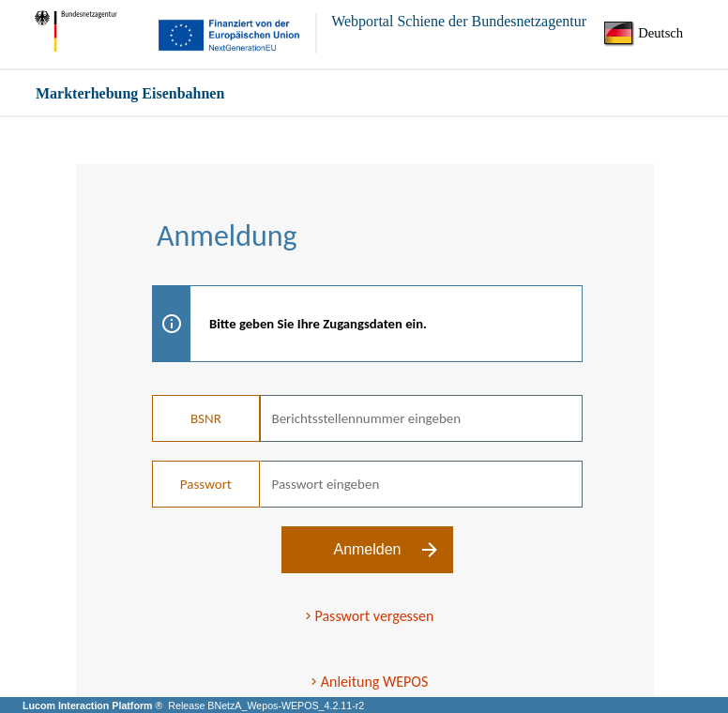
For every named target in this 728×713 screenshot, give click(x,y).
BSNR (206, 418)
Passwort (206, 484)
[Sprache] (649, 34)
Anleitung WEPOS (375, 682)
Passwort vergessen (375, 616)
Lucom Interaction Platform (89, 705)
